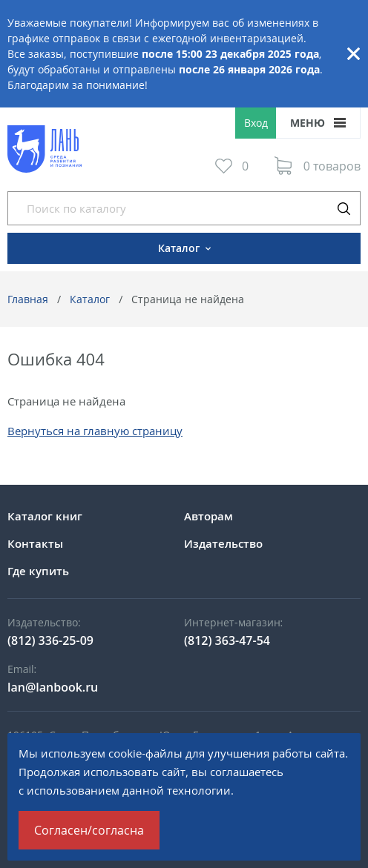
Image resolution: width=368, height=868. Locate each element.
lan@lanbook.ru (53, 687)
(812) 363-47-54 (227, 640)
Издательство (223, 543)
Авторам (208, 516)
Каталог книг (45, 516)
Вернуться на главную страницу (95, 431)
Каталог (90, 299)
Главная (28, 299)
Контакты (35, 543)
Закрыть (353, 54)
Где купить (38, 571)
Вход (256, 123)
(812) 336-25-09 (50, 640)
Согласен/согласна (89, 830)
